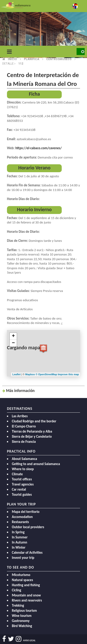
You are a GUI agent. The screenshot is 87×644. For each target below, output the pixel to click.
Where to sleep (23, 469)
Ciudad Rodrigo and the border (34, 421)
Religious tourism (24, 611)
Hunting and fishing (26, 585)
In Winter (19, 547)
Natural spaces (22, 580)
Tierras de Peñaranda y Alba (32, 431)
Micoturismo (21, 575)
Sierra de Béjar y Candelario (32, 437)
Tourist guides (22, 495)
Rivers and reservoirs (27, 600)
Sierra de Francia (24, 442)
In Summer (20, 537)
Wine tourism (22, 616)
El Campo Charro (24, 426)
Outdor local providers (28, 527)
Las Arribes (20, 416)
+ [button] (13, 336)
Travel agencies (23, 484)
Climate (17, 474)
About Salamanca (24, 459)
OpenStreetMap (48, 374)
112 (21, 64)
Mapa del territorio (26, 512)
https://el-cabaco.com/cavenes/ (39, 148)
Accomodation (22, 517)
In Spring (18, 532)
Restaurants (20, 522)
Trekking (18, 605)
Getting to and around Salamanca (36, 464)
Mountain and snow (26, 595)
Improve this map (68, 374)
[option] (43, 35)
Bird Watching (22, 626)
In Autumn (19, 542)
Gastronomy (21, 621)
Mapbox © (32, 374)
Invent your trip (23, 558)
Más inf (20, 391)
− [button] (13, 343)
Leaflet (16, 374)
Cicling (16, 590)
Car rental (19, 489)
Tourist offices (22, 479)
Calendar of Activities (27, 553)
